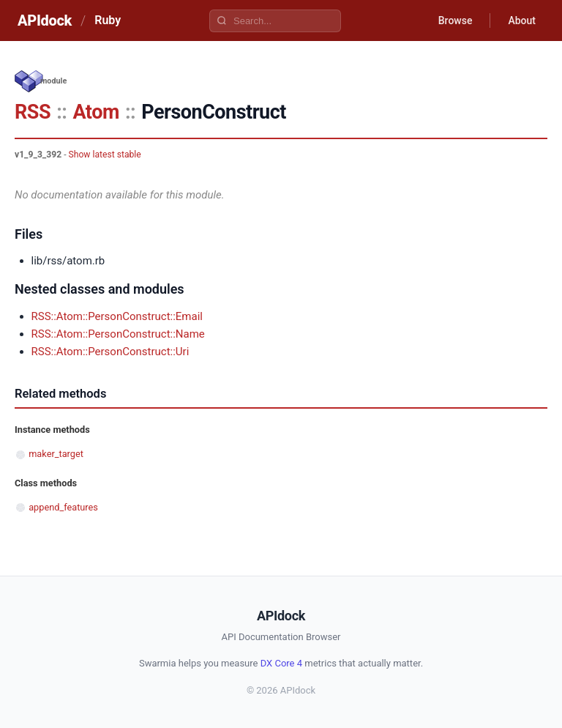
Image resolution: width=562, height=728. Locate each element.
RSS (33, 112)
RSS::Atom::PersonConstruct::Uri (110, 352)
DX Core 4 (281, 663)
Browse (456, 21)
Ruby (108, 20)
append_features (63, 507)
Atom (95, 112)
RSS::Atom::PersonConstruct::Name (118, 334)
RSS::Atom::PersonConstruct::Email (117, 316)
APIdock (45, 21)
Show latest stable (105, 155)
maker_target (56, 454)
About (522, 21)
